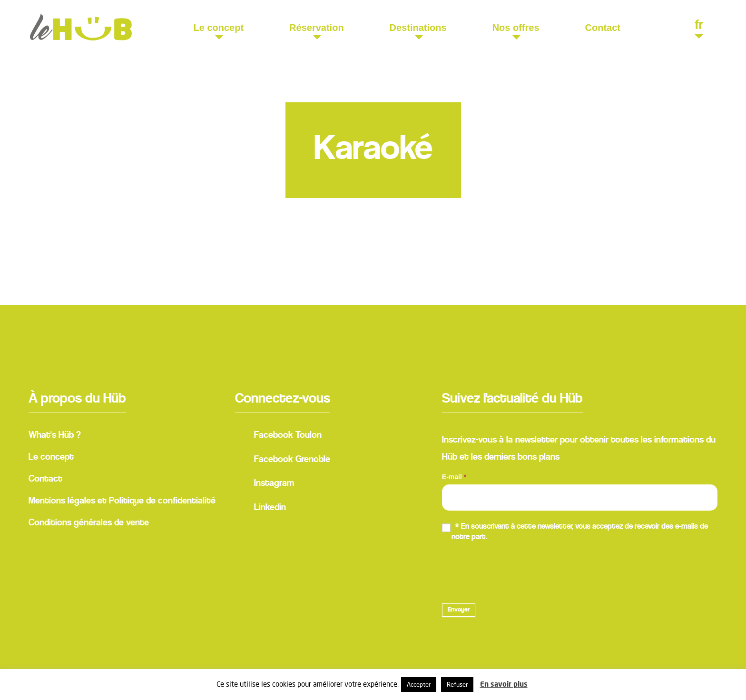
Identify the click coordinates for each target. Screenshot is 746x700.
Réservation (317, 28)
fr (699, 26)
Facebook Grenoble (283, 461)
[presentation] (514, 571)
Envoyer (459, 610)
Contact (603, 28)
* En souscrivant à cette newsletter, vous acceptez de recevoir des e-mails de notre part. (575, 532)
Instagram (265, 485)
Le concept (219, 28)
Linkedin (260, 509)
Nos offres (516, 28)
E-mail (454, 477)
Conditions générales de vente (89, 523)
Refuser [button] (457, 684)
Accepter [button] (419, 684)
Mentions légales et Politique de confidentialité (122, 501)
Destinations (418, 28)
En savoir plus (504, 684)
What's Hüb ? (55, 435)
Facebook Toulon (278, 437)
